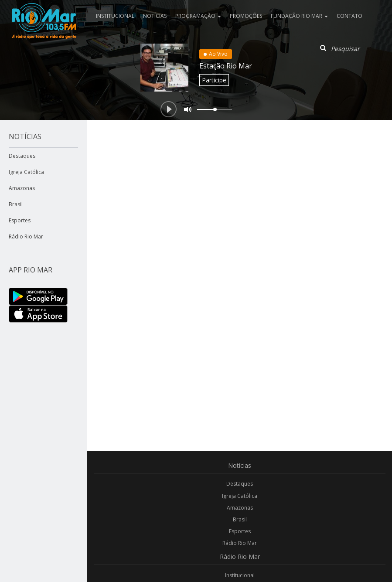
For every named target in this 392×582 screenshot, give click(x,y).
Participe (214, 80)
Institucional (115, 16)
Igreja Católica (26, 172)
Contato (349, 16)
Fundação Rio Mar (299, 16)
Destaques (22, 156)
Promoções (246, 16)
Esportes (20, 220)
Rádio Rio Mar (26, 237)
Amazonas (22, 188)
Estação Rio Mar (226, 66)
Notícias (155, 16)
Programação (198, 16)
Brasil (16, 204)
